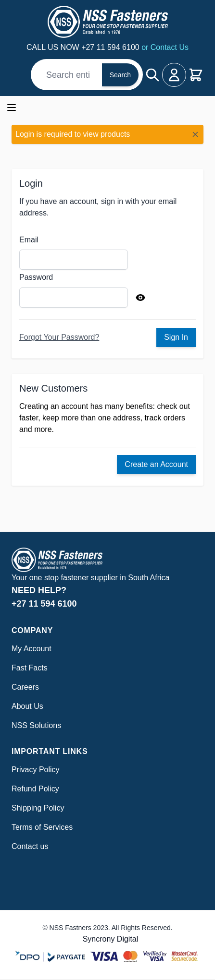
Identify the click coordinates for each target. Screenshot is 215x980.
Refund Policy (35, 789)
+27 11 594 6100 (111, 47)
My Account (32, 649)
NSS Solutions (36, 725)
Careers (25, 687)
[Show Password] (140, 298)
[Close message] (195, 134)
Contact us (30, 846)
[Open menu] (12, 108)
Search (120, 75)
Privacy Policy (36, 770)
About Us (27, 706)
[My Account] (174, 75)
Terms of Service (40, 827)
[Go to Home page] (107, 22)
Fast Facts (30, 668)
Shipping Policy (38, 808)
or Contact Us (165, 47)
